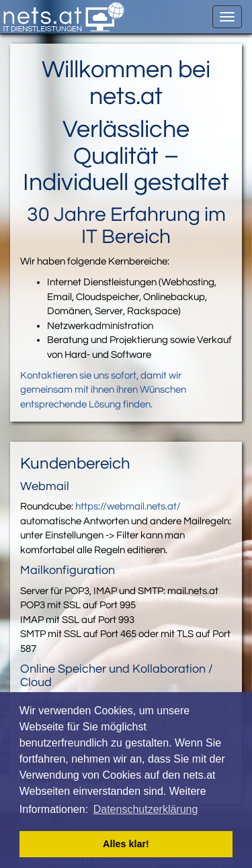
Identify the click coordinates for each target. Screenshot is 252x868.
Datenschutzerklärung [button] (146, 809)
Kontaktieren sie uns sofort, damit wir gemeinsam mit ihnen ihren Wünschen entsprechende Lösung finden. (103, 390)
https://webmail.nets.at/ (128, 507)
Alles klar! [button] (126, 844)
